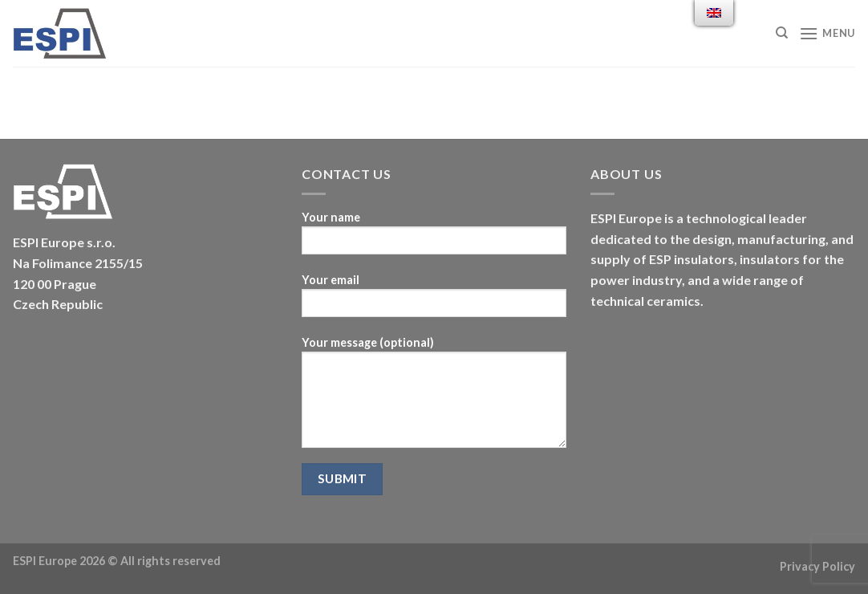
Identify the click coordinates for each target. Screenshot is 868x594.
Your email (434, 301)
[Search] (782, 33)
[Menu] (827, 33)
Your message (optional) (434, 397)
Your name (434, 238)
